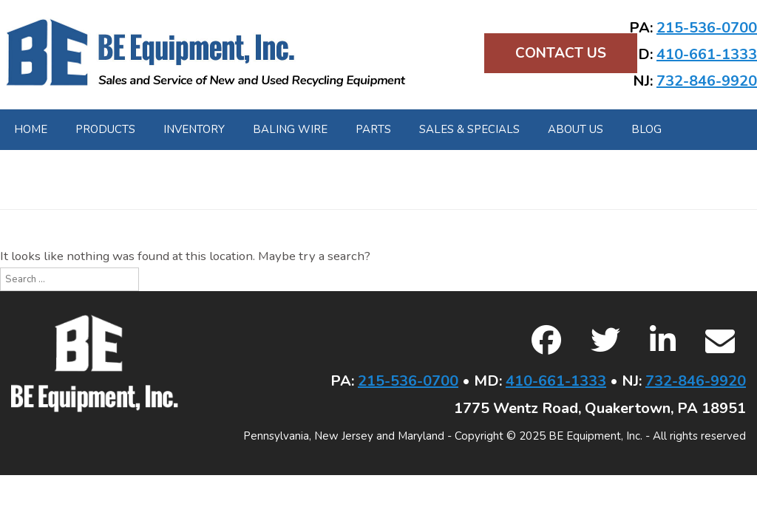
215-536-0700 (707, 28)
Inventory (194, 129)
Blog (646, 129)
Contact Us (561, 53)
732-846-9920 (707, 81)
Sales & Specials (469, 129)
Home (31, 129)
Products (105, 129)
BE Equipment (206, 53)
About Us (576, 129)
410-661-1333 (707, 54)
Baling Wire (290, 129)
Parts (373, 129)
